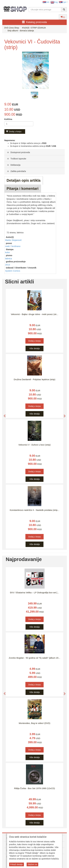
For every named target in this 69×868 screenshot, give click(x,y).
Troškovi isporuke (16, 159)
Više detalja (34, 348)
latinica (9, 258)
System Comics (13, 271)
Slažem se (32, 864)
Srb (46, 2)
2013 (8, 265)
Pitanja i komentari (23, 189)
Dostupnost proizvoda (18, 152)
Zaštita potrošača (16, 171)
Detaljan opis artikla (24, 180)
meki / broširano (13, 246)
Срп (63, 2)
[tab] (34, 152)
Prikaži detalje (16, 864)
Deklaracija (13, 165)
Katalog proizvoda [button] (34, 22)
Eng (54, 2)
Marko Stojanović (13, 240)
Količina (8, 119)
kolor (8, 252)
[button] (3, 414)
